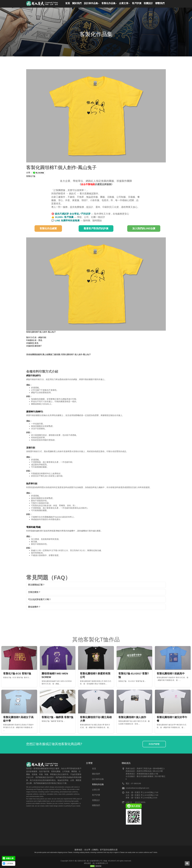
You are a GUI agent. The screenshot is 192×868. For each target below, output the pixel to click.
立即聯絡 (10, 863)
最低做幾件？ (34, 607)
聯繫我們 (96, 805)
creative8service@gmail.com (137, 788)
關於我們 (96, 774)
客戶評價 (96, 795)
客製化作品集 (98, 784)
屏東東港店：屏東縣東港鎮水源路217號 (142, 774)
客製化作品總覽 (48, 228)
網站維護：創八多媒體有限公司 (96, 863)
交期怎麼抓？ (34, 592)
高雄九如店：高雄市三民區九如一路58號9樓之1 (145, 768)
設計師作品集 (98, 779)
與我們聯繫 (154, 744)
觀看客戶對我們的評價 (96, 228)
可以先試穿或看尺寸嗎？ (39, 600)
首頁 (94, 769)
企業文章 (96, 790)
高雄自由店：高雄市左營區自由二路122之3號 (144, 771)
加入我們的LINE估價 (144, 228)
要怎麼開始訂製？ (36, 585)
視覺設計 (96, 800)
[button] (187, 863)
